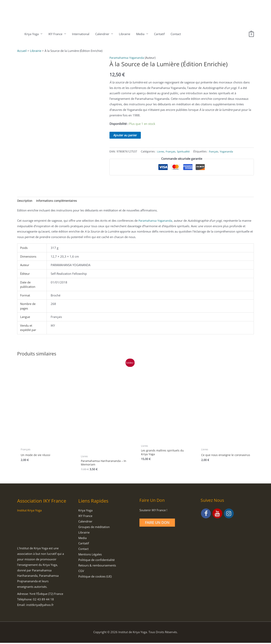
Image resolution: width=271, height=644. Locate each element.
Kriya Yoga (31, 34)
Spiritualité (186, 151)
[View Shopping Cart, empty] (251, 34)
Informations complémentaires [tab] (57, 201)
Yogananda (233, 151)
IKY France (55, 34)
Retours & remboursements (97, 566)
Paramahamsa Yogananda (127, 58)
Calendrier (102, 34)
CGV (81, 572)
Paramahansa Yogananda (156, 221)
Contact (175, 34)
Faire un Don (157, 524)
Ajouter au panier (125, 135)
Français (172, 151)
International (80, 34)
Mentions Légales (90, 555)
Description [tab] (25, 201)
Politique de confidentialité (96, 561)
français (219, 151)
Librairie (124, 34)
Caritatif (159, 34)
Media (140, 34)
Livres (161, 151)
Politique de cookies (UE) (95, 577)
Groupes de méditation (94, 528)
